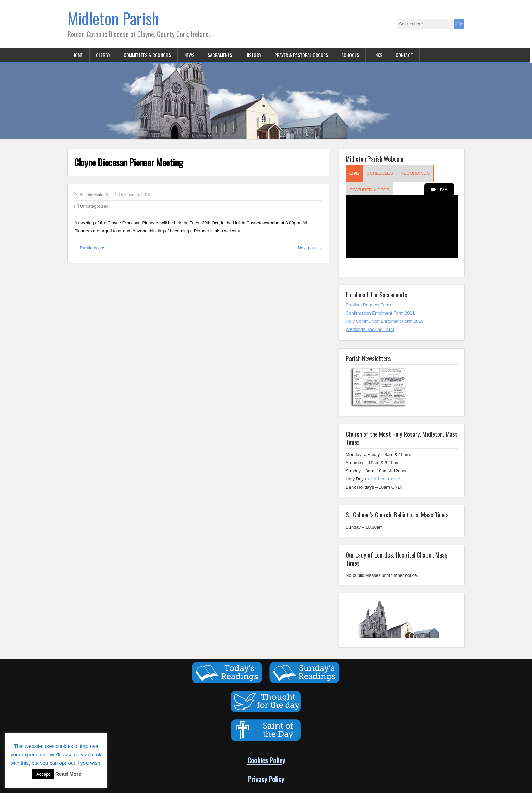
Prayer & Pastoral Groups (301, 55)
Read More (68, 774)
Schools (350, 55)
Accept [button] (43, 774)
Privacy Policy (266, 779)
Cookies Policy (266, 760)
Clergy (103, 55)
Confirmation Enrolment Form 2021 (380, 313)
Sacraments (220, 55)
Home (78, 55)
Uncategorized (94, 206)
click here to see (384, 479)
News (189, 55)
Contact (404, 55)
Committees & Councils (147, 55)
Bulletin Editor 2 (94, 195)
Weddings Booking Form (370, 329)
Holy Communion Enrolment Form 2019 (385, 321)
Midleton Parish (113, 18)
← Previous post (90, 248)
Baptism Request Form (368, 305)
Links (377, 55)
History (253, 55)
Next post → (310, 248)
